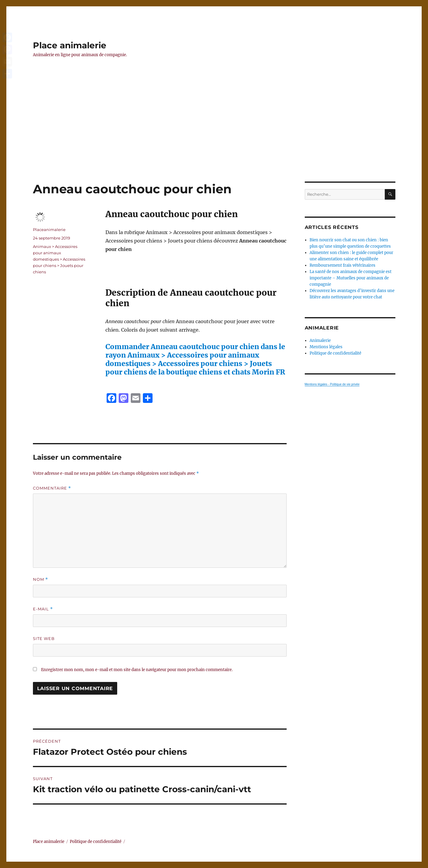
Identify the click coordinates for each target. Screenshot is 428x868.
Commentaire (52, 488)
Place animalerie (70, 45)
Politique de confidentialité (335, 353)
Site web (44, 638)
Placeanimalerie (49, 230)
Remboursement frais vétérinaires (343, 265)
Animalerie (320, 341)
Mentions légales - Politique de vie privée (332, 384)
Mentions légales (326, 347)
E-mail (43, 609)
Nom (40, 579)
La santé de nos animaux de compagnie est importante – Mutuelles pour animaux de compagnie (351, 278)
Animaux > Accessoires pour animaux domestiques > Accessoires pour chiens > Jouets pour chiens (59, 259)
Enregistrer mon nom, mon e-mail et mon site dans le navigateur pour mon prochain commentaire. (137, 670)
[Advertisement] (214, 137)
